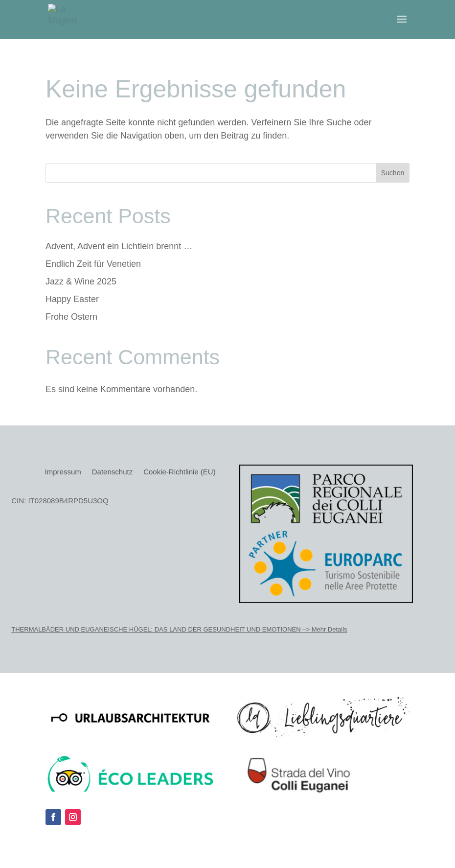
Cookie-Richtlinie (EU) (180, 472)
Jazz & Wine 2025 (81, 282)
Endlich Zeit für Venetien (93, 264)
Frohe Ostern (71, 317)
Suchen (393, 173)
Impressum (63, 472)
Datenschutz (112, 472)
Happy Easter (72, 299)
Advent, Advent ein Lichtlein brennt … (119, 246)
